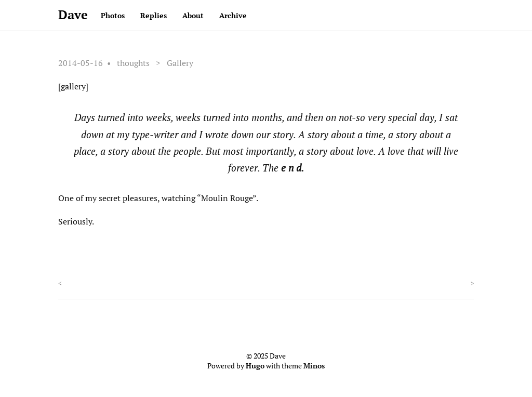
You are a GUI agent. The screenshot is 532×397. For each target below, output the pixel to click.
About (193, 15)
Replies (154, 15)
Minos (314, 366)
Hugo (255, 366)
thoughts (133, 63)
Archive (233, 15)
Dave (73, 15)
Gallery (180, 63)
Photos (113, 15)
